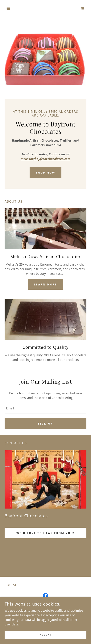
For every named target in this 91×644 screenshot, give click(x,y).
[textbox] (45, 408)
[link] (83, 8)
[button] (11, 8)
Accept (45, 635)
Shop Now (45, 172)
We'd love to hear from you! (46, 533)
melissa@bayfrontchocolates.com (45, 159)
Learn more (45, 284)
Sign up (45, 423)
